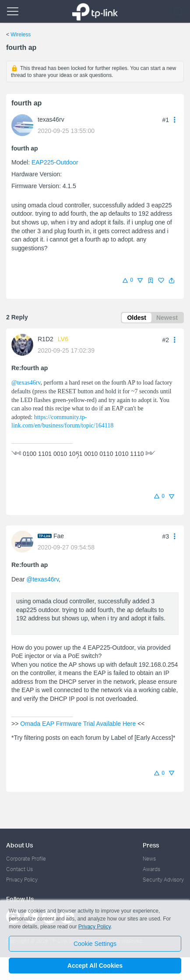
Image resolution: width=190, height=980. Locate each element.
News (149, 859)
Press (151, 845)
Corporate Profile (26, 859)
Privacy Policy (22, 880)
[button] (172, 280)
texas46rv (51, 119)
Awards (151, 869)
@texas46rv (26, 383)
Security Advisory (163, 880)
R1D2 (46, 339)
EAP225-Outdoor (55, 162)
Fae (59, 536)
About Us (19, 845)
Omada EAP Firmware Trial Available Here (78, 724)
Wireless (21, 35)
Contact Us (19, 869)
